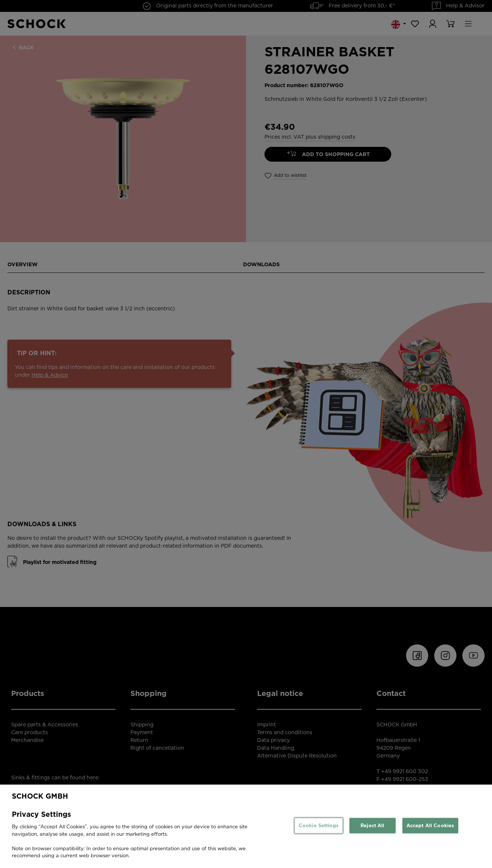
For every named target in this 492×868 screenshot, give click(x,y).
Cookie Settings (319, 826)
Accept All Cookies (430, 826)
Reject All (372, 826)
